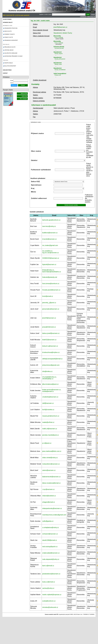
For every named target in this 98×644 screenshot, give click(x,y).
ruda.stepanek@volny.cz (51, 559)
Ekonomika (57, 36)
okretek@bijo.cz (48, 379)
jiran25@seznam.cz (60, 27)
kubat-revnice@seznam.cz (51, 390)
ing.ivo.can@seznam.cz (50, 253)
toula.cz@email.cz (49, 582)
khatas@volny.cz (48, 270)
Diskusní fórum (7, 70)
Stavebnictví (58, 52)
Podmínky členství (9, 34)
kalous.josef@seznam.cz (51, 333)
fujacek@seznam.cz (49, 264)
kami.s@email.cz (48, 566)
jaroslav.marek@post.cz (51, 435)
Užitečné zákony (9, 50)
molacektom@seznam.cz (51, 464)
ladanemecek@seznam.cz (51, 477)
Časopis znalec (9, 63)
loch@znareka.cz (48, 410)
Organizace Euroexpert (11, 40)
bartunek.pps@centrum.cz (51, 220)
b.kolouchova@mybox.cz (51, 352)
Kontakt (5, 73)
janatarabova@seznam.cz (51, 574)
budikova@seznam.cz (50, 233)
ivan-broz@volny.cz (49, 226)
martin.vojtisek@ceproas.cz (52, 595)
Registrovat (14, 85)
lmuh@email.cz (48, 296)
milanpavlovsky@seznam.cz (52, 508)
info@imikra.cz (47, 371)
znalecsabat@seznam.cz (51, 553)
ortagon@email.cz (49, 502)
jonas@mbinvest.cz (49, 327)
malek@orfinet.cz (48, 422)
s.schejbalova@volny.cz (51, 527)
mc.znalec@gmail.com (50, 245)
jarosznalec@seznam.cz (51, 309)
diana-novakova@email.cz (51, 483)
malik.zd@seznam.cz (50, 429)
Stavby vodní (58, 64)
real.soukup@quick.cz (50, 547)
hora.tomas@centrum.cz (51, 284)
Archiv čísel (24, 96)
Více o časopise (24, 99)
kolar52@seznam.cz (49, 340)
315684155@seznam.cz (51, 258)
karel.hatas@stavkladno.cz (52, 272)
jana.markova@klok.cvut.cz (52, 451)
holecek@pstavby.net (50, 277)
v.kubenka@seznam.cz (50, 397)
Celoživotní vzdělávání (11, 53)
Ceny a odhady (59, 37)
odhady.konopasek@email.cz (52, 359)
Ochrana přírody (59, 47)
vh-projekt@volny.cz (49, 377)
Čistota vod (58, 75)
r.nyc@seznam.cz (48, 489)
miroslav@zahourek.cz (50, 607)
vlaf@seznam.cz (48, 403)
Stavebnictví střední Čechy (63, 33)
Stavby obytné (58, 54)
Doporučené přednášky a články (13, 56)
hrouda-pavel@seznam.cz (51, 290)
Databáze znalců (8, 22)
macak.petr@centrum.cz (51, 416)
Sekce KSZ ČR (91, 17)
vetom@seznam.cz (49, 470)
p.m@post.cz (47, 443)
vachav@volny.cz (48, 588)
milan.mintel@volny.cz (50, 458)
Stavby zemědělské (60, 70)
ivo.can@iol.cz (47, 251)
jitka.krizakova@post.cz (50, 384)
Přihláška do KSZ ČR (10, 47)
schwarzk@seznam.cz (50, 534)
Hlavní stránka (7, 19)
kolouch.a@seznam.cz (50, 346)
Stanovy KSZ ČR (9, 37)
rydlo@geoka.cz (48, 521)
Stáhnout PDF (24, 94)
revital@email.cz (48, 391)
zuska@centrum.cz (49, 601)
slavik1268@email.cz (50, 540)
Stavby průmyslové (60, 59)
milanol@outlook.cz (49, 496)
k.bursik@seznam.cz (49, 239)
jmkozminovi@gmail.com (51, 365)
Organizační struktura (11, 28)
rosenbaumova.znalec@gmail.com (54, 515)
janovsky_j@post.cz (49, 303)
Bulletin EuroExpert (10, 66)
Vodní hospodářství (60, 74)
